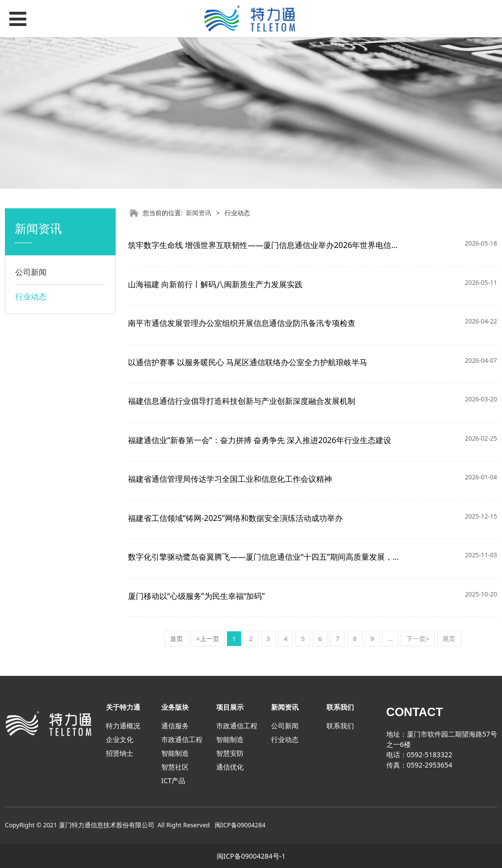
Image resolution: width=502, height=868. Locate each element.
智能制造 (175, 753)
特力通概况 (123, 726)
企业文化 (120, 739)
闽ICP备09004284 (240, 825)
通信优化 (230, 767)
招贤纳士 (120, 753)
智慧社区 (175, 767)
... (390, 639)
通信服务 (175, 726)
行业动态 (31, 297)
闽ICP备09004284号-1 (251, 856)
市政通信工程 (182, 739)
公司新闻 (31, 272)
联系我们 (340, 726)
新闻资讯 (199, 213)
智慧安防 (230, 753)
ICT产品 (173, 781)
